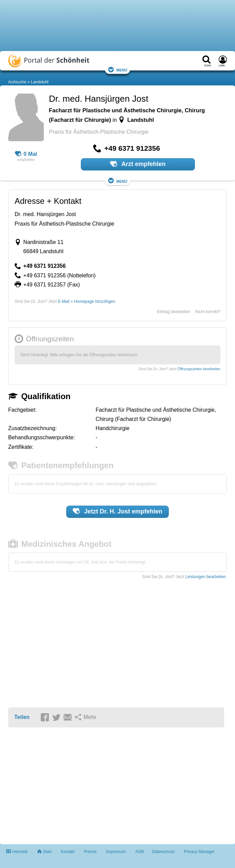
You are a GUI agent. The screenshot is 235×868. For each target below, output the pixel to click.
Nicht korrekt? (208, 312)
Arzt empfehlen (138, 164)
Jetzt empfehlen (117, 511)
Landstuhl (40, 82)
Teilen (22, 717)
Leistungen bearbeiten (206, 577)
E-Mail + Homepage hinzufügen (87, 301)
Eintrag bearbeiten (174, 312)
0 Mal (26, 154)
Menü (117, 70)
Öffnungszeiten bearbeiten (199, 369)
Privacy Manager (199, 852)
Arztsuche (17, 82)
